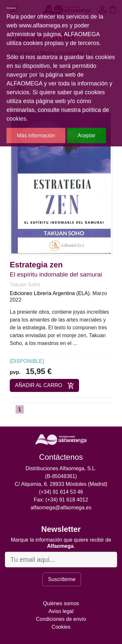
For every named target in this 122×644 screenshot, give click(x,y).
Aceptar (86, 135)
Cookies (61, 627)
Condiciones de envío (61, 619)
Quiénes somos (61, 603)
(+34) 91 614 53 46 (61, 492)
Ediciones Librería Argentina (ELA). (50, 293)
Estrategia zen (36, 265)
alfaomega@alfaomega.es (61, 508)
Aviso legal (61, 611)
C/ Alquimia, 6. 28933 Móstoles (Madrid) (61, 484)
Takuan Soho (25, 285)
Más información (36, 135)
